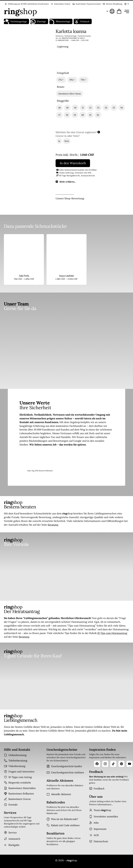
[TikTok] (113, 764)
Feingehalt (63, 73)
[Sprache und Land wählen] (110, 11)
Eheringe (38, 21)
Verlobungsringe (15, 21)
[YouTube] (129, 764)
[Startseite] (20, 11)
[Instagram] (105, 764)
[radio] (63, 60)
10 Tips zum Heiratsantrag (112, 633)
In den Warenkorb (73, 163)
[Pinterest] (121, 764)
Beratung (53, 525)
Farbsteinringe (71, 36)
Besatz (61, 87)
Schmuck (82, 21)
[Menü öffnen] (126, 11)
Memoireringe (60, 21)
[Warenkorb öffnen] (119, 11)
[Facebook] (97, 764)
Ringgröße (63, 101)
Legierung (63, 47)
